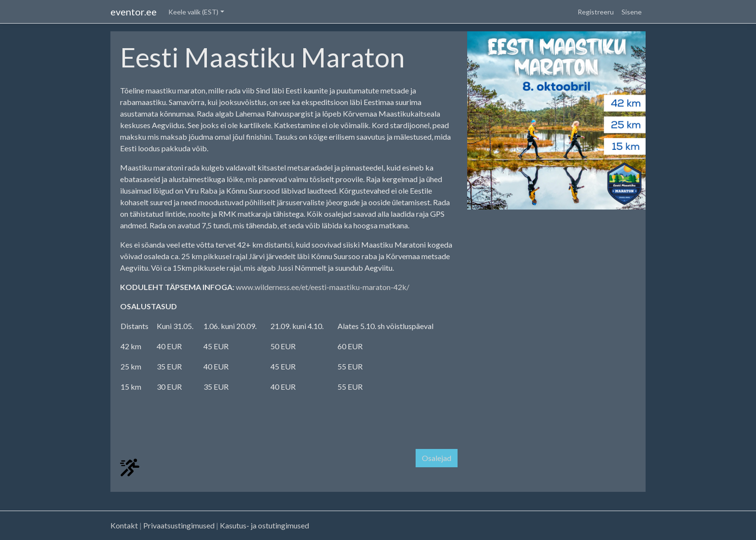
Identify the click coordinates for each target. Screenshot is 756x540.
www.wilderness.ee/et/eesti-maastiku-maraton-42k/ (323, 287)
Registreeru (596, 12)
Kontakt (124, 525)
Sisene (632, 12)
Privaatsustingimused (179, 525)
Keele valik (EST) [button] (193, 12)
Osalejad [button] (437, 458)
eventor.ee (134, 12)
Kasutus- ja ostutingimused (264, 525)
